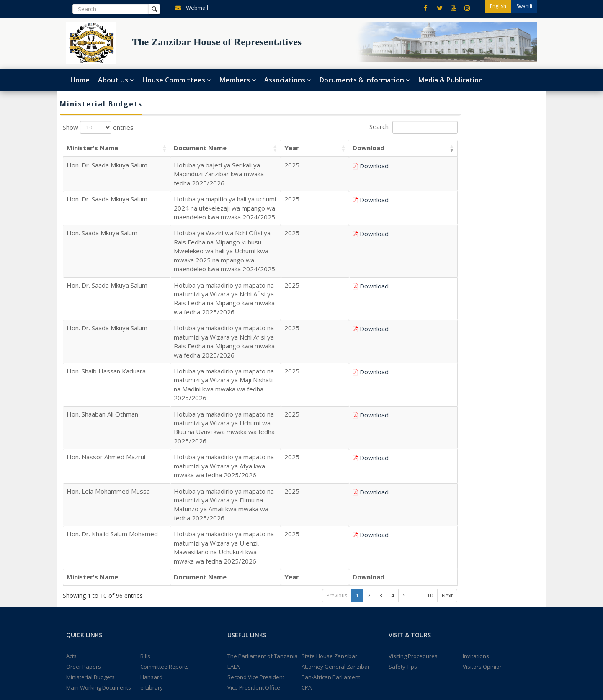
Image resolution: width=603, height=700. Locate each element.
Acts (71, 495)
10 (430, 434)
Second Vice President (256, 516)
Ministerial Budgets (90, 516)
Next (447, 434)
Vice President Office (254, 526)
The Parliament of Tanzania (263, 495)
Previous (337, 434)
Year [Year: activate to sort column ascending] (392, 148)
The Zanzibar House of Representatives (118, 687)
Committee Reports (165, 505)
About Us (116, 80)
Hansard (151, 516)
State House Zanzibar (329, 495)
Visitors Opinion (483, 505)
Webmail (190, 7)
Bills (145, 495)
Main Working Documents (99, 526)
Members (238, 80)
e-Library (152, 526)
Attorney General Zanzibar (336, 505)
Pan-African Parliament (331, 516)
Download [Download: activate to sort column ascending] (430, 148)
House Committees (177, 80)
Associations (288, 80)
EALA (233, 505)
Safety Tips (403, 505)
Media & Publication (451, 80)
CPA (307, 526)
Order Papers (84, 505)
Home (80, 80)
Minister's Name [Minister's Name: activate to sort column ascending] (92, 148)
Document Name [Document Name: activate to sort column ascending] (163, 148)
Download (436, 166)
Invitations (476, 495)
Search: (414, 127)
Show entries (98, 127)
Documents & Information (365, 80)
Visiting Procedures (413, 495)
